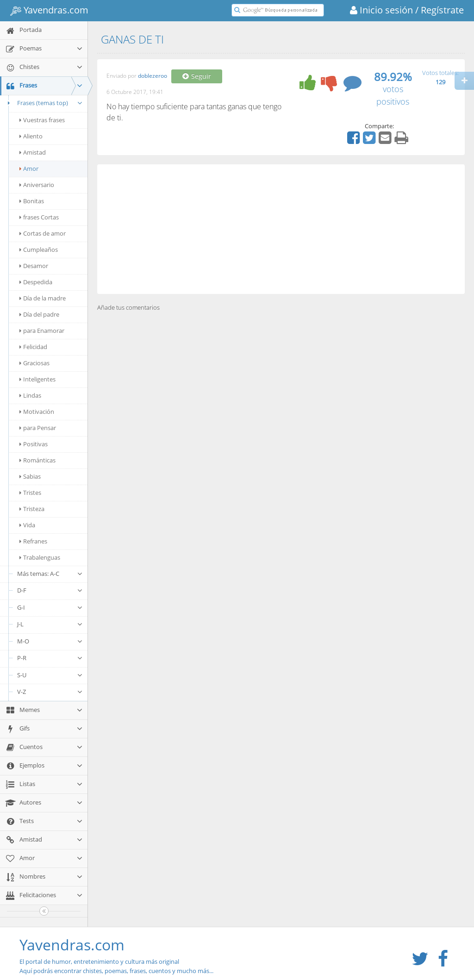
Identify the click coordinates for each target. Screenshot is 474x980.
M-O (50, 641)
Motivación (37, 412)
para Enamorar (42, 331)
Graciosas (34, 363)
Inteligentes (37, 379)
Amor (29, 169)
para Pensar (38, 428)
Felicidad (33, 347)
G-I (50, 607)
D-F (50, 590)
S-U (50, 675)
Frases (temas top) (44, 103)
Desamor (34, 266)
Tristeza (32, 509)
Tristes (30, 493)
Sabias (30, 476)
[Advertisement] (281, 229)
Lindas (30, 395)
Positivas (34, 444)
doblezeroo (153, 76)
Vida (27, 525)
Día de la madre (43, 298)
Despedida (36, 282)
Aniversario (37, 185)
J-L (50, 624)
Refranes (33, 541)
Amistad (33, 152)
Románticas (37, 460)
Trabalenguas (40, 557)
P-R (50, 658)
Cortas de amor (43, 233)
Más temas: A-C (50, 574)
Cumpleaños (39, 250)
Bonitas (32, 201)
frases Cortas (39, 217)
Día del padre (39, 314)
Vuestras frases (42, 120)
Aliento (31, 136)
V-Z (50, 692)
